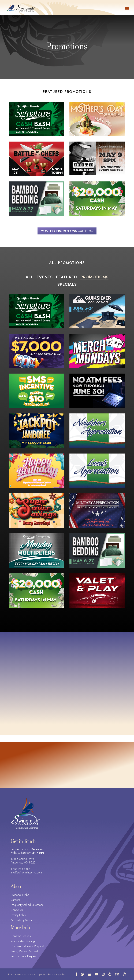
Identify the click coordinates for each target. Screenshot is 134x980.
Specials (67, 284)
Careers (15, 900)
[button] (127, 8)
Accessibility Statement (23, 920)
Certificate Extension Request (27, 946)
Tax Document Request (24, 956)
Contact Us (17, 910)
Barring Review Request (24, 951)
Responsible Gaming (23, 941)
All (29, 277)
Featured (66, 277)
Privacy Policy (18, 915)
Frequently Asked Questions (27, 905)
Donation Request (21, 936)
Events (44, 277)
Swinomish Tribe (20, 895)
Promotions (94, 277)
